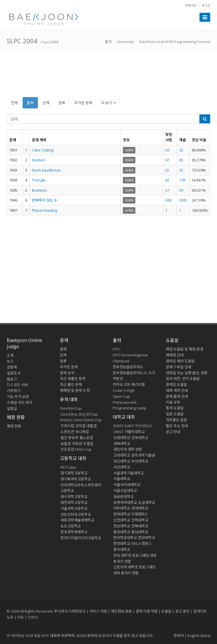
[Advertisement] (108, 77)
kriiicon (67, 420)
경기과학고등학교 (74, 473)
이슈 (21, 617)
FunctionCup (71, 408)
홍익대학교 (122, 549)
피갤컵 (88, 444)
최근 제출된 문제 (73, 378)
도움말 (172, 340)
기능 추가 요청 (18, 397)
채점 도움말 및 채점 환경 (185, 349)
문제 (63, 349)
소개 (10, 355)
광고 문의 (182, 611)
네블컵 (92, 426)
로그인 (206, 5)
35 (181, 170)
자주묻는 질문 (176, 420)
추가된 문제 (83, 103)
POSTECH (144, 426)
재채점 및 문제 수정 (75, 390)
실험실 (12, 408)
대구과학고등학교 (74, 497)
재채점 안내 (175, 355)
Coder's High (124, 390)
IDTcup (92, 414)
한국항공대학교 (125, 538)
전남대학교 (122, 526)
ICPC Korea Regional (130, 355)
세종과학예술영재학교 (77, 520)
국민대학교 (122, 461)
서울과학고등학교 (74, 508)
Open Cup (121, 396)
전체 (14, 103)
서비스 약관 (98, 611)
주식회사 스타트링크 (70, 611)
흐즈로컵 (67, 449)
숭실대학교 (147, 502)
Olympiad (121, 361)
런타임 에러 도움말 (180, 361)
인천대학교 (122, 520)
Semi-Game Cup (88, 420)
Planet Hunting (45, 210)
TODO (33, 617)
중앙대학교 (122, 532)
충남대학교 (140, 532)
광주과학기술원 (143, 455)
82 (167, 180)
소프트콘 (67, 432)
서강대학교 (122, 467)
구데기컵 (67, 426)
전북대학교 (140, 526)
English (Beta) (199, 636)
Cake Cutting (43, 150)
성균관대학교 (123, 497)
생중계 (12, 367)
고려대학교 (122, 455)
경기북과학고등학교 (76, 479)
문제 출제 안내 (177, 396)
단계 (46, 103)
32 (181, 150)
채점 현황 (14, 426)
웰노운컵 (86, 438)
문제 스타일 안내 (179, 367)
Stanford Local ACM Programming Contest (175, 42)
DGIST (119, 426)
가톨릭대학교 (135, 432)
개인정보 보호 (121, 611)
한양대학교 (147, 538)
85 (181, 160)
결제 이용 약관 (147, 611)
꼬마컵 (80, 426)
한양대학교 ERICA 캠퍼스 (133, 544)
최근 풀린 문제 (71, 384)
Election (39, 160)
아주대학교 (122, 508)
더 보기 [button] (108, 103)
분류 (62, 103)
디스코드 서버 (17, 385)
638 (168, 200)
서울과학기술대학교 (129, 473)
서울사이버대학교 (127, 485)
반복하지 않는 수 (45, 200)
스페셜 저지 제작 (19, 403)
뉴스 (10, 361)
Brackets (39, 190)
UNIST (118, 432)
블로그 (12, 379)
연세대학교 (140, 508)
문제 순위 (67, 373)
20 (167, 150)
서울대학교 (122, 479)
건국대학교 (140, 438)
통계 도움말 (175, 408)
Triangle (39, 180)
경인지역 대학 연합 (128, 449)
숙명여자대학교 (125, 502)
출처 (108, 42)
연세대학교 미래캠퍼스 (131, 514)
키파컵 (77, 444)
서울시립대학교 (125, 491)
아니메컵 (82, 432)
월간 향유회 (69, 438)
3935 (183, 200)
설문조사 (14, 373)
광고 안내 (173, 432)
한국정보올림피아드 (128, 367)
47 (167, 160)
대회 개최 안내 (177, 390)
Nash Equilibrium (46, 170)
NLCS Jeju (68, 467)
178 (182, 180)
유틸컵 (66, 444)
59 (181, 190)
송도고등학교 (71, 526)
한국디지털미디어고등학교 (81, 538)
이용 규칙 (173, 402)
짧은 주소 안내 (177, 426)
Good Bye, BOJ (73, 414)
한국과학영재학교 (74, 532)
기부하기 (14, 391)
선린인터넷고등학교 (76, 514)
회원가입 (191, 5)
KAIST (130, 426)
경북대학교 (122, 444)
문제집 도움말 (176, 384)
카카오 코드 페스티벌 (129, 384)
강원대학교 (122, 438)
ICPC (117, 349)
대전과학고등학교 (74, 502)
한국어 (179, 636)
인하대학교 (140, 520)
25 (167, 170)
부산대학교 (140, 461)
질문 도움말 (175, 414)
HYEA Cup (83, 449)
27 (167, 190)
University (125, 42)
